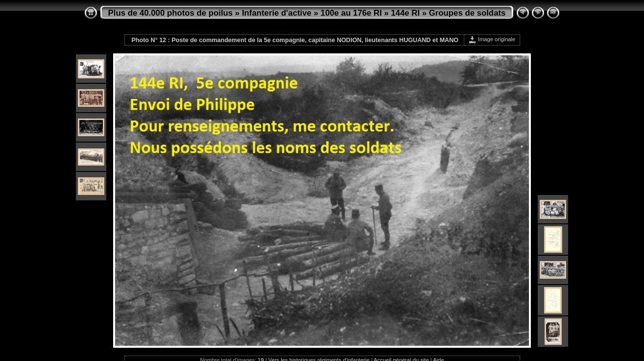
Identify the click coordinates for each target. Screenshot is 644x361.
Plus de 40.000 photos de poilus (171, 13)
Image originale (492, 39)
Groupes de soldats (467, 13)
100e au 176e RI (351, 13)
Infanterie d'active (277, 13)
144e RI (405, 13)
